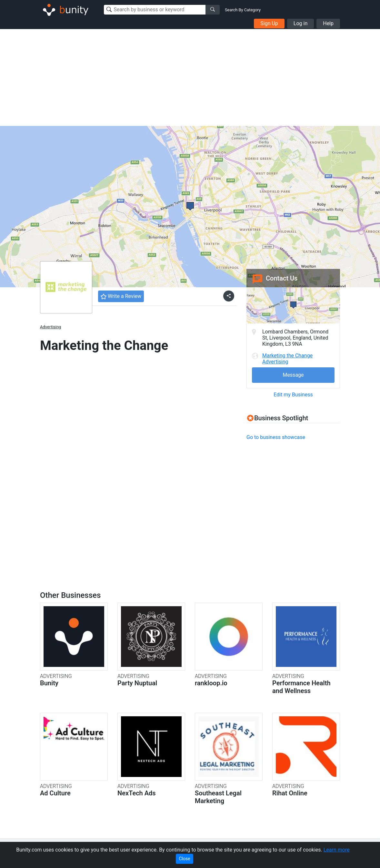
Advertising (50, 327)
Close (184, 859)
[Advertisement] (190, 77)
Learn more (337, 850)
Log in (300, 23)
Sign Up (269, 23)
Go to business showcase (276, 437)
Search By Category (243, 10)
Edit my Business (293, 395)
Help (328, 23)
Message (293, 375)
